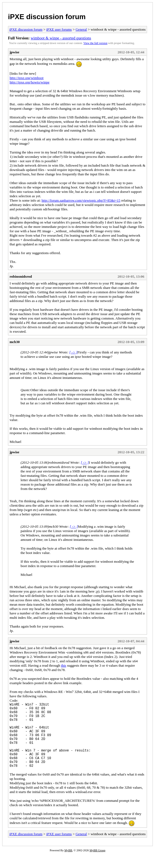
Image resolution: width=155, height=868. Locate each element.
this (64, 665)
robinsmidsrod (21, 276)
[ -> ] (74, 352)
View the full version (95, 43)
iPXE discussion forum (47, 17)
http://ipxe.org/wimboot (27, 78)
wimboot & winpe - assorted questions (61, 38)
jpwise (14, 52)
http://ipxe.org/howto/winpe (29, 82)
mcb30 (15, 342)
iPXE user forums (59, 29)
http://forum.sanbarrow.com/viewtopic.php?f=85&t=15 (81, 200)
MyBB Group (97, 864)
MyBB (68, 864)
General (81, 29)
